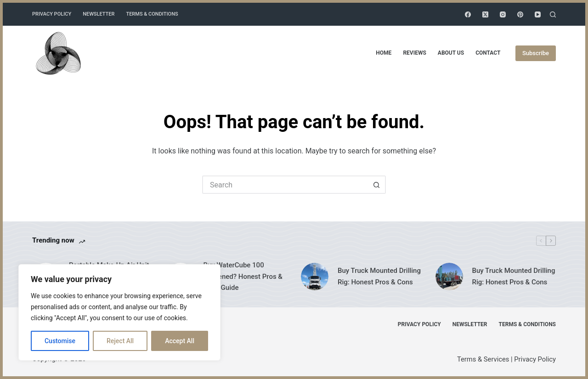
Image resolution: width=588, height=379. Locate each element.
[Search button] (377, 185)
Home (384, 53)
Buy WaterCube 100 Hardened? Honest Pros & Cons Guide (243, 277)
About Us (451, 53)
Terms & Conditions (152, 14)
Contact (488, 53)
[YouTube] (538, 14)
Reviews (414, 53)
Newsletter (99, 14)
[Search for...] (285, 185)
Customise (60, 341)
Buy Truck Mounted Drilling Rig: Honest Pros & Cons (379, 276)
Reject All (120, 341)
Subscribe (536, 53)
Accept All (180, 341)
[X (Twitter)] (485, 14)
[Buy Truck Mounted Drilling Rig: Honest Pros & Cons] (315, 277)
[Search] (553, 14)
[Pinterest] (520, 14)
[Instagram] (503, 14)
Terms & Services (483, 359)
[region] (119, 312)
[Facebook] (468, 14)
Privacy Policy (52, 14)
